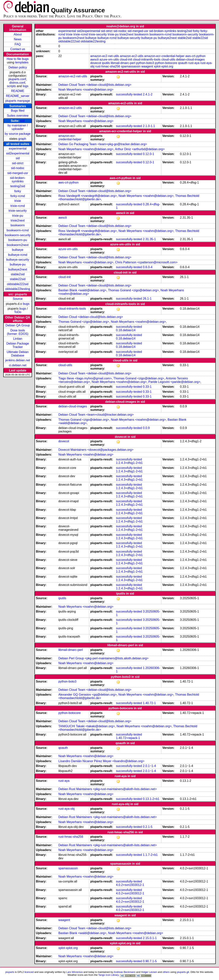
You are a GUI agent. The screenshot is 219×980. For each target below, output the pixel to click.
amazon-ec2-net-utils (105, 56)
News (18, 39)
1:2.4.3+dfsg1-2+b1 (129, 463)
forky (18, 191)
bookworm (18, 225)
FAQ (18, 44)
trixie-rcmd (18, 206)
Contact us (18, 49)
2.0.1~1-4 (149, 766)
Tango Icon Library (108, 975)
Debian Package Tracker (18, 345)
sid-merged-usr (18, 173)
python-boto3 (145, 63)
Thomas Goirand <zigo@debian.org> (133, 290)
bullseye (18, 250)
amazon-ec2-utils (132, 56)
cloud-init (126, 59)
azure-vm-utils (109, 59)
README (18, 91)
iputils (106, 63)
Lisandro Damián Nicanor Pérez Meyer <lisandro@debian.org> (101, 761)
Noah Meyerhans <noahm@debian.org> (86, 90)
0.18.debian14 (126, 330)
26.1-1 (147, 299)
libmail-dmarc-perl (123, 63)
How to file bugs (18, 59)
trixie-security (18, 211)
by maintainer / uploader (18, 127)
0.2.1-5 (148, 827)
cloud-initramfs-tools (147, 59)
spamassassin (131, 66)
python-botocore (166, 63)
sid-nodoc (18, 168)
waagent (147, 66)
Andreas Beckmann (125, 972)
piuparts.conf (17, 79)
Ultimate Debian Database (18, 354)
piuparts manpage (18, 101)
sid (22, 121)
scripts (11, 86)
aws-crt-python (195, 56)
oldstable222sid (18, 284)
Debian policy (18, 67)
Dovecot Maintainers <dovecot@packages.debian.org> (96, 450)
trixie (18, 201)
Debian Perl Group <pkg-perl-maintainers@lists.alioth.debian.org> (103, 658)
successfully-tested (129, 94)
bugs (26, 304)
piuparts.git (183, 972)
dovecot (96, 63)
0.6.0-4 (148, 267)
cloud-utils (168, 59)
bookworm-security (18, 235)
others (166, 972)
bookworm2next (18, 245)
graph (22, 139)
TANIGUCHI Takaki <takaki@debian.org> (87, 726)
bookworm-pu (18, 240)
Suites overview (18, 116)
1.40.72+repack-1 (128, 738)
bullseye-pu (18, 264)
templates (22, 62)
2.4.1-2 (148, 94)
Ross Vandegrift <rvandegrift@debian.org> (88, 196)
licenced (29, 972)
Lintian (18, 339)
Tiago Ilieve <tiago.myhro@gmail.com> (85, 378)
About (18, 34)
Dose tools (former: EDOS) (18, 332)
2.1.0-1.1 (149, 126)
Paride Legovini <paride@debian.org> (174, 382)
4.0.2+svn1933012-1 (130, 885)
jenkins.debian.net (18, 360)
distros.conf (17, 83)
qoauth (183, 63)
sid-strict (18, 163)
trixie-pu (18, 216)
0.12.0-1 (149, 154)
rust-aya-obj (66, 809)
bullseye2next (18, 269)
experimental (18, 149)
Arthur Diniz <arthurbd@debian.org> (140, 149)
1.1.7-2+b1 (150, 855)
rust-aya (194, 63)
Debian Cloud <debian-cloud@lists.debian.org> (91, 317)
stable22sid (18, 279)
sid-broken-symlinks (18, 180)
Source (18, 299)
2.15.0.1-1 (150, 938)
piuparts (10, 972)
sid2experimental (18, 153)
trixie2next (18, 220)
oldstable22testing (18, 289)
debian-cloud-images (190, 59)
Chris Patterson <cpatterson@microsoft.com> (146, 262)
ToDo (18, 312)
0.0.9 (146, 428)
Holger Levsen (149, 972)
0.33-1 (147, 387)
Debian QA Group (18, 325)
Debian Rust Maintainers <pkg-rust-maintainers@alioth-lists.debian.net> (108, 789)
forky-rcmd (18, 196)
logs (26, 86)
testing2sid (18, 186)
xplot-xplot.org (164, 66)
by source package (18, 134)
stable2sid (18, 274)
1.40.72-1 (149, 703)
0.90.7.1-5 (150, 961)
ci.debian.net (18, 365)
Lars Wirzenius (75, 972)
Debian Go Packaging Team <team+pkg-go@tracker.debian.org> (103, 144)
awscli (95, 59)
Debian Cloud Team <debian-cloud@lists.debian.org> (95, 85)
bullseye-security (18, 260)
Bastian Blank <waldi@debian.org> (82, 290)
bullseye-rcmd (18, 255)
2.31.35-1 (149, 239)
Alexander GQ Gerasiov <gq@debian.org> (88, 695)
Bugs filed (18, 111)
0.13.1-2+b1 (151, 799)
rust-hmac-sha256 (108, 66)
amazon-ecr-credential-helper (164, 56)
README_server (18, 96)
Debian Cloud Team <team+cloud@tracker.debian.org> (96, 415)
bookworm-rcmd (18, 230)
